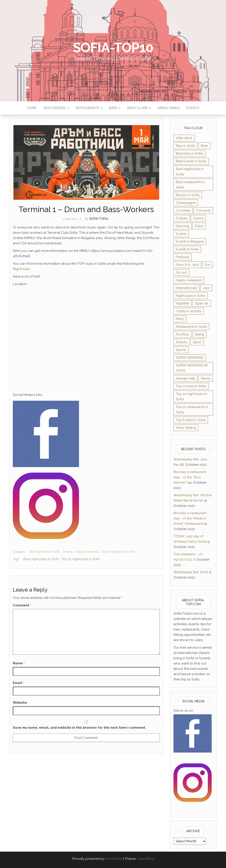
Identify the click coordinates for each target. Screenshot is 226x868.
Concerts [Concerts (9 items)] (203, 211)
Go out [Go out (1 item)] (181, 272)
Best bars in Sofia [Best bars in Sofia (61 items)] (189, 153)
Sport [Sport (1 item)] (197, 342)
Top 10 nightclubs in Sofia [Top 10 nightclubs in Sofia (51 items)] (191, 397)
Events (193, 108)
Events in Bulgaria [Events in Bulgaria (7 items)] (190, 241)
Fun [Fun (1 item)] (207, 265)
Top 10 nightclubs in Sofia (80, 559)
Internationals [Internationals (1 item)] (186, 288)
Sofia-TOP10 (113, 48)
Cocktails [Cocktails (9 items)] (183, 211)
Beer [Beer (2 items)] (204, 146)
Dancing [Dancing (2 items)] (183, 226)
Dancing (68, 552)
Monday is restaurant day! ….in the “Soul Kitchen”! (190, 477)
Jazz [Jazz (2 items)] (206, 288)
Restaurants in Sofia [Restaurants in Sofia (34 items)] (191, 327)
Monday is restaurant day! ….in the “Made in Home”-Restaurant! (190, 518)
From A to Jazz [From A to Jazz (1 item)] (187, 265)
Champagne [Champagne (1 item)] (186, 203)
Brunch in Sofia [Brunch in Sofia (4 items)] (188, 195)
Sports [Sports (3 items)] (181, 350)
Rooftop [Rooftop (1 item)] (183, 334)
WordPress (114, 859)
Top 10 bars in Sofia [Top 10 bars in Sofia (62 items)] (191, 386)
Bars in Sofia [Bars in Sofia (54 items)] (186, 146)
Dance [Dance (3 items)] (198, 218)
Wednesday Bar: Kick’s (191, 572)
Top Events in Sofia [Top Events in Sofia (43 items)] (191, 420)
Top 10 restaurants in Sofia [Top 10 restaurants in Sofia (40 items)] (192, 410)
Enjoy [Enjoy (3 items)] (199, 226)
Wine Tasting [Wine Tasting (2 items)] (186, 428)
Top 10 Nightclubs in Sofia (118, 552)
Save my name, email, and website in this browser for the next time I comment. (79, 728)
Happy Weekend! (87, 552)
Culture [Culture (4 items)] (182, 218)
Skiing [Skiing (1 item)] (200, 334)
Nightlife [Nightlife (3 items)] (182, 303)
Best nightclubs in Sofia (41, 559)
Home (32, 108)
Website (20, 703)
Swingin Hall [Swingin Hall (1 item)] (185, 378)
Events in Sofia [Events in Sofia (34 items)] (187, 249)
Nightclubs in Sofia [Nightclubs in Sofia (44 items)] (191, 296)
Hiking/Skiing (169, 108)
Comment (22, 605)
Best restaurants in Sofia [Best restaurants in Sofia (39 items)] (190, 185)
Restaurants (89, 108)
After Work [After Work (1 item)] (184, 138)
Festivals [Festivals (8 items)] (183, 257)
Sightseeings (56, 108)
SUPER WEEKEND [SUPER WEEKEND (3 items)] (190, 358)
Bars (115, 108)
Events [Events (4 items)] (181, 234)
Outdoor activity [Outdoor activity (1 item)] (189, 311)
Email (18, 683)
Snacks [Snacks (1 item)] (182, 342)
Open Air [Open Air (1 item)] (202, 303)
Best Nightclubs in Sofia (44, 552)
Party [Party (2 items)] (180, 319)
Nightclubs (139, 108)
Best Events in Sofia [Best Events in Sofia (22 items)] (191, 161)
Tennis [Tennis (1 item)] (205, 378)
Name (19, 663)
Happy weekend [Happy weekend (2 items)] (189, 280)
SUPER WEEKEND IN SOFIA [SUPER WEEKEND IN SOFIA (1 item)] (192, 368)
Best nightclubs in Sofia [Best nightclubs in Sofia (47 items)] (190, 172)
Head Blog (145, 859)
